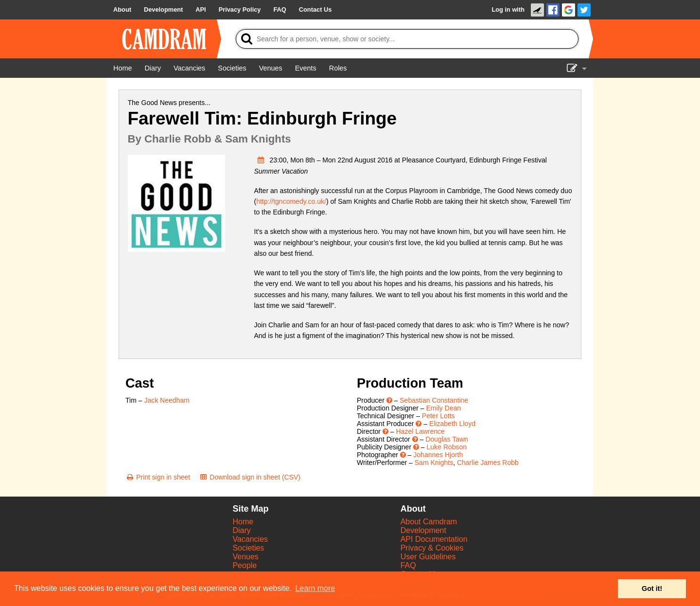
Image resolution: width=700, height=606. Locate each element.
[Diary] (153, 68)
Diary (241, 530)
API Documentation (434, 539)
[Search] (407, 39)
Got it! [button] (652, 588)
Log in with (508, 9)
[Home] (122, 68)
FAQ (408, 565)
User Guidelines (428, 557)
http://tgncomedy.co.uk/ (291, 201)
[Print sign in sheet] (158, 477)
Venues (245, 557)
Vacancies (250, 539)
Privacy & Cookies (432, 548)
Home (243, 522)
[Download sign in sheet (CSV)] (250, 477)
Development (423, 530)
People (245, 565)
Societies (248, 548)
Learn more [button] (315, 588)
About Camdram (429, 522)
